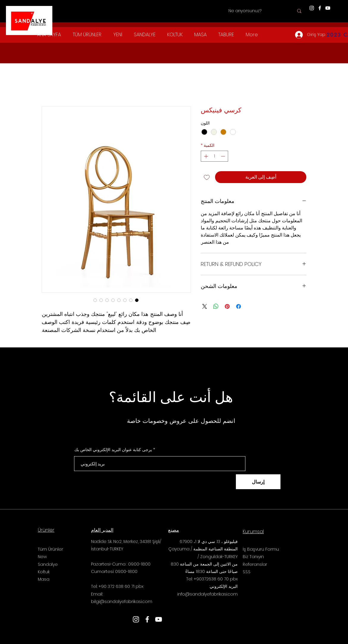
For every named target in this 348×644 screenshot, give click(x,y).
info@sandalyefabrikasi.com (207, 594)
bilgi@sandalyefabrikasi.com (122, 602)
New (42, 557)
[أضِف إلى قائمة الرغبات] (207, 177)
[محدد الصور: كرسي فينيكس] (137, 300)
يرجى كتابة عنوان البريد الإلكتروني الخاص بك (113, 450)
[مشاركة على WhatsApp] (216, 306)
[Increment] (205, 156)
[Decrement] (224, 156)
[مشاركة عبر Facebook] (239, 306)
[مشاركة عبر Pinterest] (227, 306)
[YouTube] (328, 8)
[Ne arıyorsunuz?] (261, 11)
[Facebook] (320, 8)
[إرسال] (258, 482)
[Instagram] (312, 8)
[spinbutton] (214, 156)
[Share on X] (205, 306)
